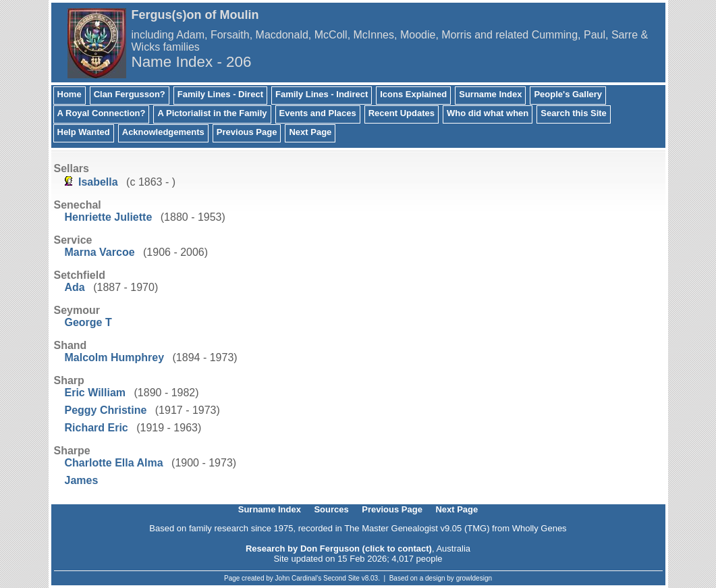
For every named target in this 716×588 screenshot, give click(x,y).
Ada (75, 287)
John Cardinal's (299, 578)
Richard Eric (97, 428)
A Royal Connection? (102, 113)
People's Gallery (568, 94)
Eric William (95, 393)
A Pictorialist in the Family (212, 113)
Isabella (98, 182)
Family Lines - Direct (220, 94)
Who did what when (488, 113)
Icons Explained (413, 94)
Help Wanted (84, 132)
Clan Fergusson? (130, 94)
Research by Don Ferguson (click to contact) (339, 549)
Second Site (341, 578)
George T (88, 322)
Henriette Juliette (109, 217)
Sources (331, 509)
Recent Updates (402, 113)
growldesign (474, 578)
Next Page (310, 132)
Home (70, 94)
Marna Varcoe (100, 252)
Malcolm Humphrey (115, 357)
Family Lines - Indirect (322, 94)
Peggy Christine (106, 410)
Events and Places (318, 113)
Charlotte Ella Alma (114, 463)
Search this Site (574, 113)
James (82, 480)
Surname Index (490, 94)
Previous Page (247, 132)
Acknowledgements (163, 132)
